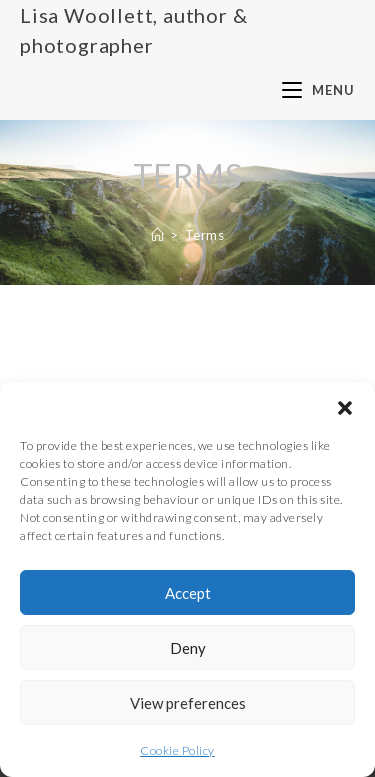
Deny (188, 648)
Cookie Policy (177, 750)
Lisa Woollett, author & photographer (133, 30)
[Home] (158, 235)
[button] (345, 407)
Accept (188, 593)
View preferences (188, 703)
